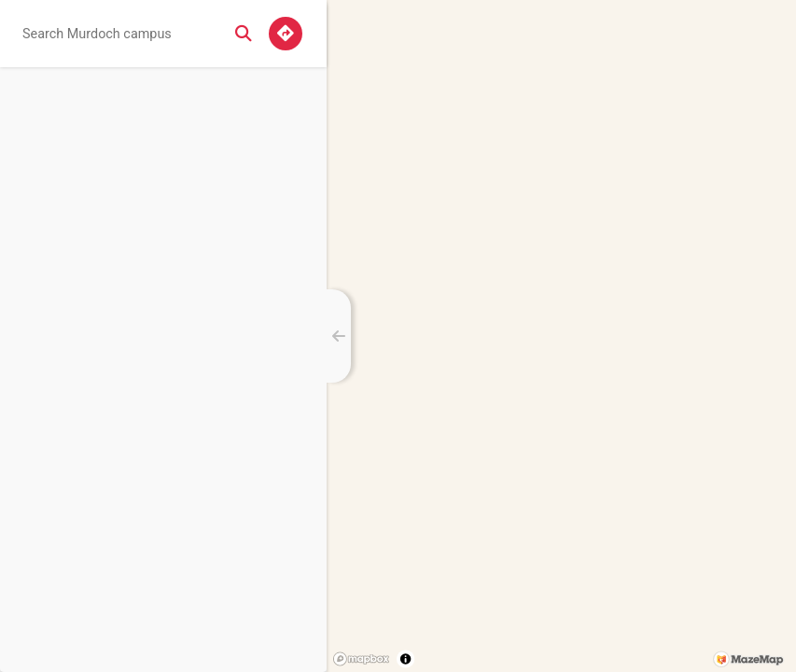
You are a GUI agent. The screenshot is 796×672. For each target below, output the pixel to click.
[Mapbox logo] (361, 659)
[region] (561, 336)
